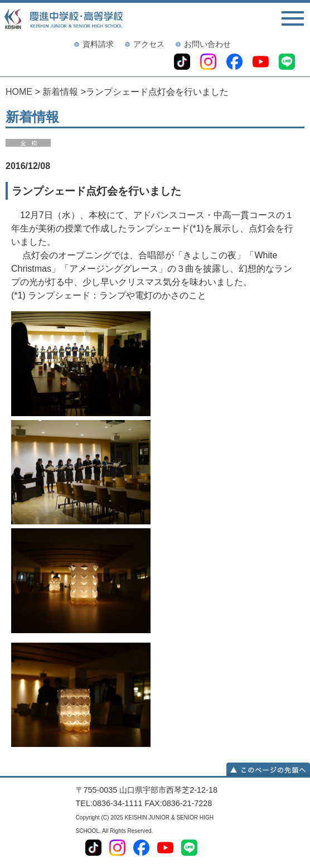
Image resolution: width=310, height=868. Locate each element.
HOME (19, 92)
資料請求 (98, 44)
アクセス (149, 44)
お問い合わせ (207, 44)
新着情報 (60, 92)
